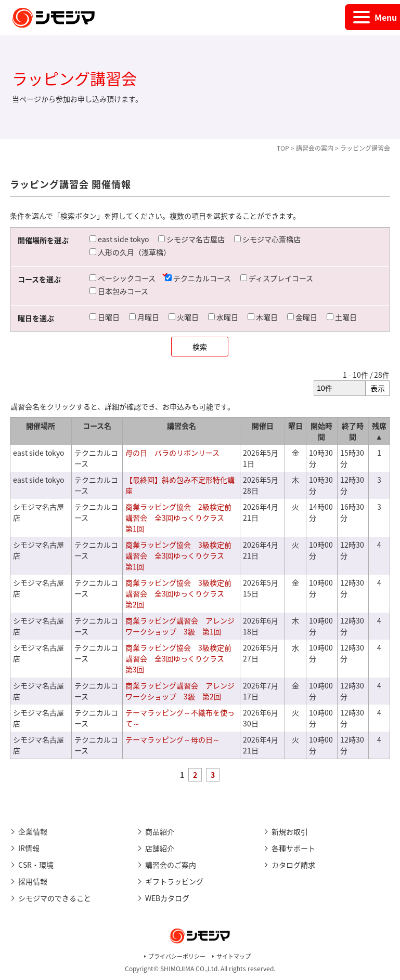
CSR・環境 (36, 865)
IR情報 (29, 848)
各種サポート (293, 848)
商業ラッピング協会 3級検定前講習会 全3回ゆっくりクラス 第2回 (178, 593)
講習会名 (182, 426)
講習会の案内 (315, 148)
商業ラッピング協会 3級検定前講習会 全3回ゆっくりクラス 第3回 (178, 658)
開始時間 (321, 431)
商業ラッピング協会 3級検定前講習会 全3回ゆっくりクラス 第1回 (178, 555)
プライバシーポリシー (177, 956)
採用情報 (33, 881)
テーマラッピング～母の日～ (173, 739)
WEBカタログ (167, 898)
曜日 (295, 426)
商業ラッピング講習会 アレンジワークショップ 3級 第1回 (180, 626)
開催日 (263, 426)
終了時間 (353, 431)
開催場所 (41, 426)
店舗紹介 (160, 848)
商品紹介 (160, 831)
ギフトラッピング (174, 881)
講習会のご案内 (171, 865)
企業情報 (33, 831)
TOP (283, 148)
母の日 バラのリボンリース (172, 453)
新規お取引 (290, 831)
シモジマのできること (55, 898)
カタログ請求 (293, 865)
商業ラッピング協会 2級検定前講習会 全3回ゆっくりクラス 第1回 (178, 518)
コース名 (97, 426)
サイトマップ (234, 956)
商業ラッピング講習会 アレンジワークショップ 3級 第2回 (180, 691)
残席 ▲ (379, 431)
